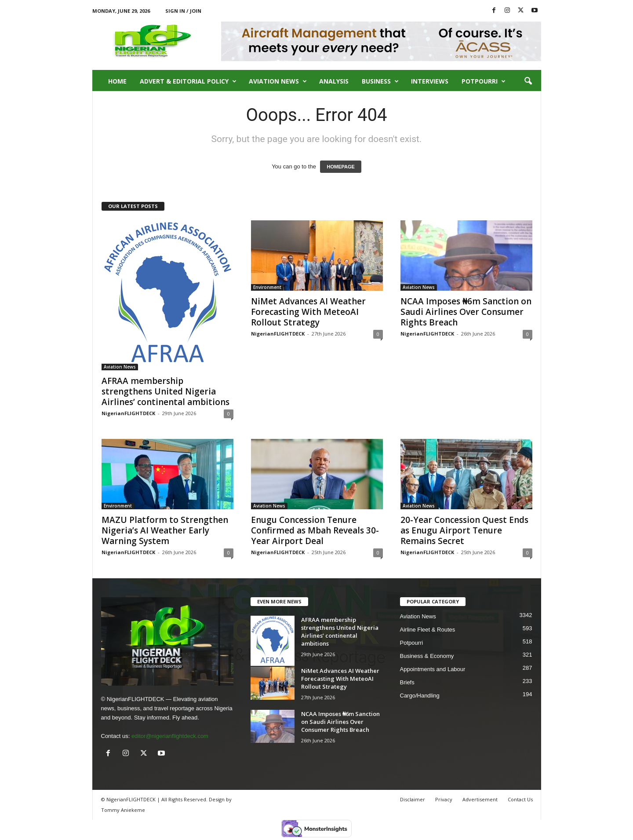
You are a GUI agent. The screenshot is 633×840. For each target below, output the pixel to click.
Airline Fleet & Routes (428, 630)
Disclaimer (413, 799)
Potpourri (484, 81)
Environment (267, 287)
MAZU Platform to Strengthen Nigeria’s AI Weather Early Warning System (165, 530)
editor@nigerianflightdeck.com (170, 736)
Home (117, 81)
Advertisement (480, 799)
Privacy (444, 799)
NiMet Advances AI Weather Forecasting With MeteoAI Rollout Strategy (308, 312)
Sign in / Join (183, 11)
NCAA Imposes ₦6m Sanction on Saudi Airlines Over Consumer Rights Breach (466, 312)
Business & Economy (427, 656)
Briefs (407, 682)
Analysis (334, 81)
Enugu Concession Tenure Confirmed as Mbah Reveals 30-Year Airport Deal (315, 530)
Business (380, 81)
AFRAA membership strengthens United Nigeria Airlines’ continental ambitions (166, 391)
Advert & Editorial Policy (188, 81)
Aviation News (278, 81)
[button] (528, 81)
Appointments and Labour (433, 669)
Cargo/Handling (420, 696)
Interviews (430, 81)
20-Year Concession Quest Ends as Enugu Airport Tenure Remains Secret (464, 530)
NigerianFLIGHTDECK (128, 413)
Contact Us (520, 799)
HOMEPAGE (340, 167)
